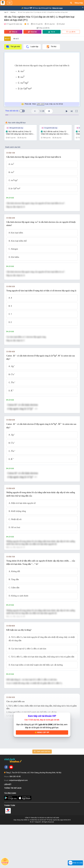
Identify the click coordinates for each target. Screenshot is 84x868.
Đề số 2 (16, 39)
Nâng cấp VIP (42, 776)
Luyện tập (32, 47)
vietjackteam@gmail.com (18, 824)
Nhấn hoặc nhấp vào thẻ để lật (42, 104)
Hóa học (13, 12)
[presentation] (23, 71)
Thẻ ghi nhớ (13, 47)
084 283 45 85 (15, 820)
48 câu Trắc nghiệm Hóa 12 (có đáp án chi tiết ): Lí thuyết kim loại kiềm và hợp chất (43, 12)
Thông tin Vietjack (13, 831)
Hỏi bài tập (5, 861)
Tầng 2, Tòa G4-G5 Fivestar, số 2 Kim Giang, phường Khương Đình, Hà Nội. (34, 816)
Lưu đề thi (71, 32)
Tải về (52, 32)
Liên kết (8, 828)
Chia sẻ (13, 32)
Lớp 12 (6, 12)
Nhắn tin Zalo (75, 863)
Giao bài (32, 32)
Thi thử (51, 47)
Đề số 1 (7, 39)
